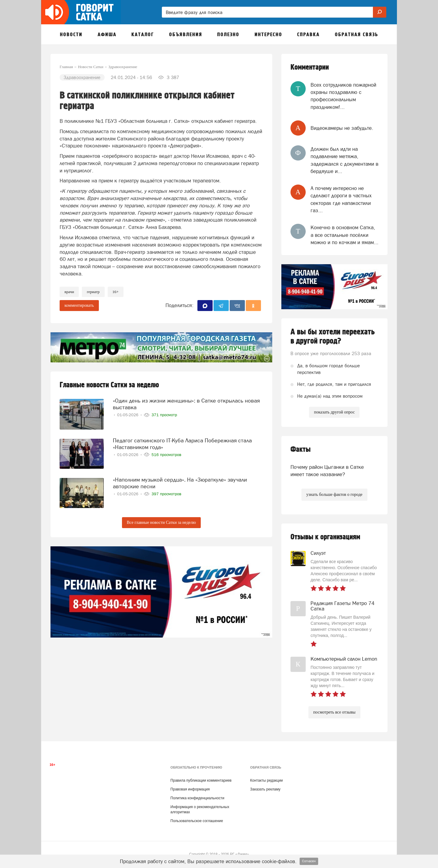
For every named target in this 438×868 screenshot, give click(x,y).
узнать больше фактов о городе (334, 495)
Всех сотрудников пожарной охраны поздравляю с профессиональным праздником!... (343, 96)
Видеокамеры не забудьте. (342, 128)
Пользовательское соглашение (197, 821)
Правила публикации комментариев (201, 780)
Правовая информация (190, 789)
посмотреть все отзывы (334, 712)
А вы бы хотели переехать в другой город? (333, 337)
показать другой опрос (334, 412)
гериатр (93, 292)
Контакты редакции (266, 780)
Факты (301, 450)
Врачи (69, 292)
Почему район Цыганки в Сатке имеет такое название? (327, 471)
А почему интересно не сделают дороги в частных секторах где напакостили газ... (341, 199)
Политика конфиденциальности (197, 798)
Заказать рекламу (265, 789)
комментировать (79, 305)
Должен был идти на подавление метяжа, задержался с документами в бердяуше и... (344, 160)
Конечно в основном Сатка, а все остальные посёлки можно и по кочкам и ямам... (344, 235)
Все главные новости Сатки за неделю (161, 522)
